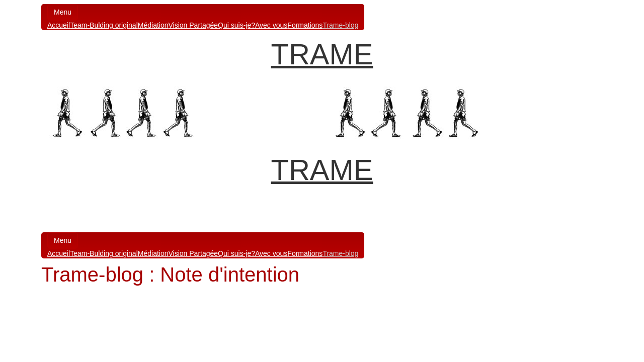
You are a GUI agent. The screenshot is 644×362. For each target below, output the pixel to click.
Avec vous (271, 25)
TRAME (322, 54)
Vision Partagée (193, 25)
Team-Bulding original (104, 25)
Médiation (153, 25)
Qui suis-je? (236, 25)
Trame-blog (340, 25)
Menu (63, 12)
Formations (305, 25)
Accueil (59, 25)
